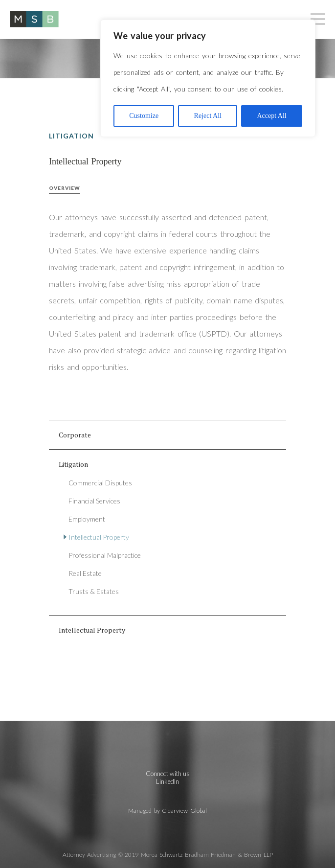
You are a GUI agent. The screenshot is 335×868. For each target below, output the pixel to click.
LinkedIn (167, 781)
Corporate (75, 435)
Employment (87, 519)
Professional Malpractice (105, 555)
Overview (65, 188)
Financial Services (94, 501)
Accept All (271, 116)
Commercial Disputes (100, 483)
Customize (144, 116)
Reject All (208, 116)
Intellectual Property (99, 537)
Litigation (73, 464)
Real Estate (85, 573)
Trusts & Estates (94, 591)
